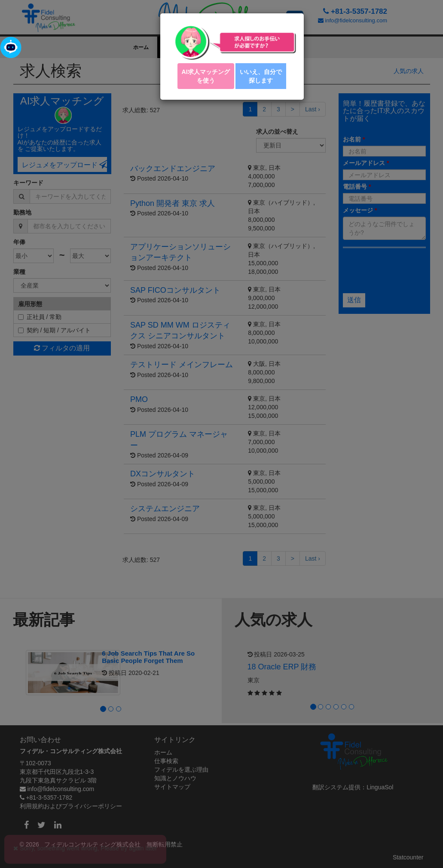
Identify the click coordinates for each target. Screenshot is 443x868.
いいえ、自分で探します (261, 76)
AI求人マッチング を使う (206, 76)
